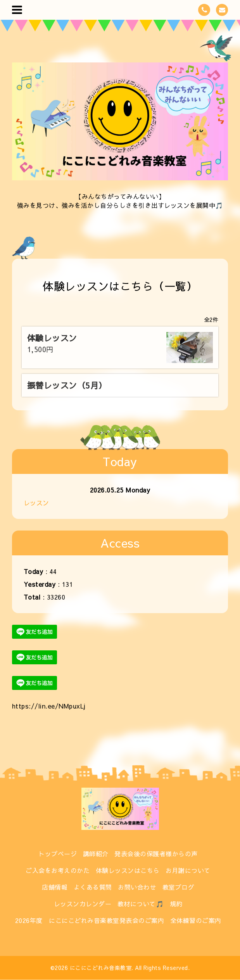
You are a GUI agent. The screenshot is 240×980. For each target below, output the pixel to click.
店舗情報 (55, 887)
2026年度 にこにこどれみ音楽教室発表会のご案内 (90, 920)
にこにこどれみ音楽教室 (101, 968)
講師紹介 (96, 854)
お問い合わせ (137, 887)
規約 (176, 904)
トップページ (58, 854)
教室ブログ (179, 887)
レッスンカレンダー (83, 904)
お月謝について (188, 870)
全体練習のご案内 (196, 920)
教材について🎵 (141, 904)
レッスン (36, 503)
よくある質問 (93, 887)
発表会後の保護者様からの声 (156, 854)
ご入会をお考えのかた (58, 870)
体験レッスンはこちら (128, 870)
